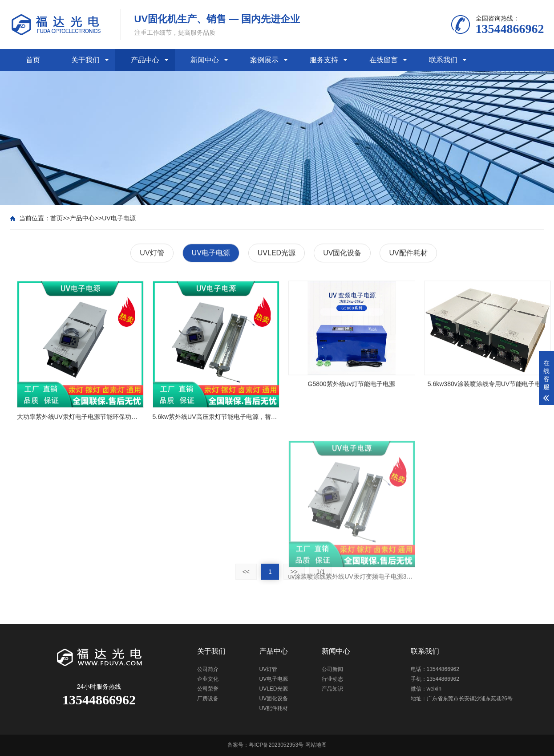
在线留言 (384, 60)
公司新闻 (332, 669)
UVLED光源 (277, 254)
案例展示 (264, 60)
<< (246, 572)
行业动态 (332, 679)
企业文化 (208, 679)
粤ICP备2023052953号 (276, 745)
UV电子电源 (119, 218)
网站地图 (316, 745)
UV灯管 (152, 254)
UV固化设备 (342, 254)
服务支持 (324, 60)
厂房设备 (208, 699)
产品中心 (145, 60)
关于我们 (85, 60)
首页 (33, 60)
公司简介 (208, 669)
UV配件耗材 (408, 254)
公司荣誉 (208, 689)
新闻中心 (205, 60)
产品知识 (332, 689)
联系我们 (443, 60)
